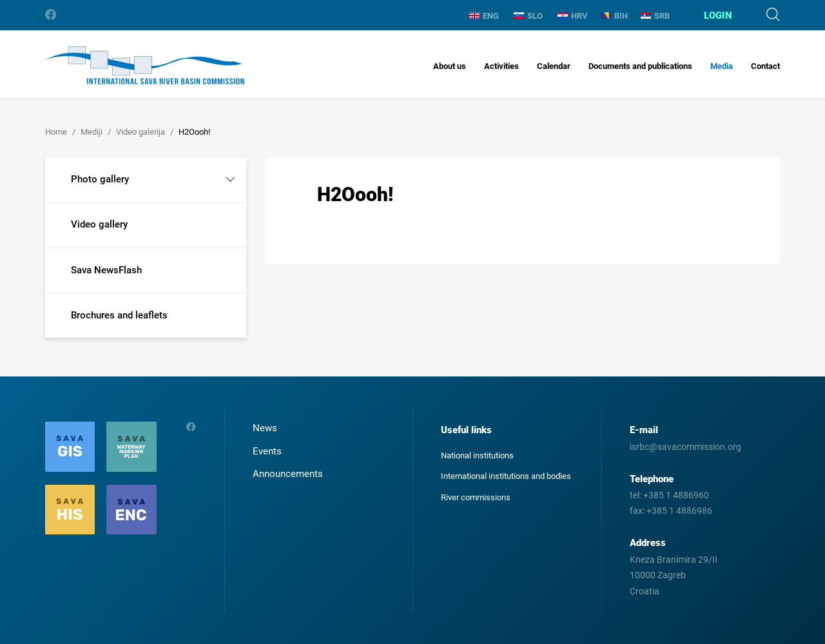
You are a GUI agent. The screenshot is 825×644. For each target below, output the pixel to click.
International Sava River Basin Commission (145, 65)
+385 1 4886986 (679, 511)
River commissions (476, 497)
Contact (765, 66)
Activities (501, 66)
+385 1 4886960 (676, 495)
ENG (484, 16)
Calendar (554, 66)
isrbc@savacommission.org (685, 447)
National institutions (477, 455)
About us (450, 66)
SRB (655, 16)
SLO (528, 16)
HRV (573, 16)
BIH (614, 16)
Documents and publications (640, 66)
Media (722, 66)
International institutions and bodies (506, 476)
